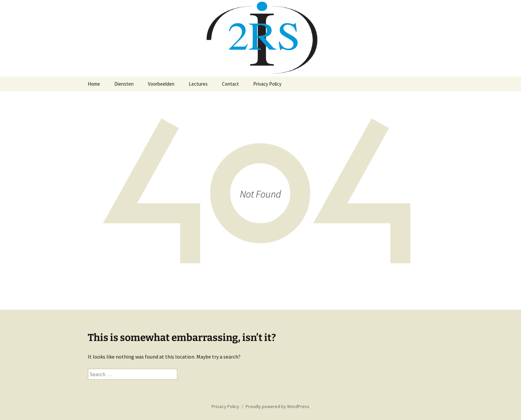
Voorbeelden (161, 84)
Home (94, 84)
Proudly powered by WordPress (277, 406)
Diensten (124, 84)
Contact (230, 84)
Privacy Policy (267, 84)
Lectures (198, 84)
